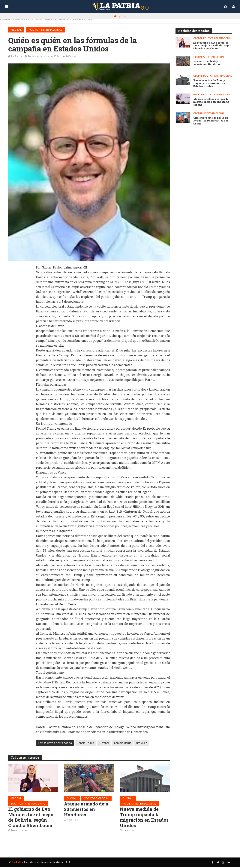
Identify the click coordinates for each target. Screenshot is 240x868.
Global (16, 30)
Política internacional (45, 30)
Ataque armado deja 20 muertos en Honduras (87, 810)
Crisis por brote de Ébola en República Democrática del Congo (211, 121)
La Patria (16, 56)
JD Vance (104, 743)
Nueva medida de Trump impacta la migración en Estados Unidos (141, 818)
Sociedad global (96, 798)
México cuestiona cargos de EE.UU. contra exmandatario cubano (212, 102)
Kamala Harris (123, 743)
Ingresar (120, 16)
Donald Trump (85, 743)
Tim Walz (141, 743)
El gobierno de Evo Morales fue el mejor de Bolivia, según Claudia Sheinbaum (32, 818)
